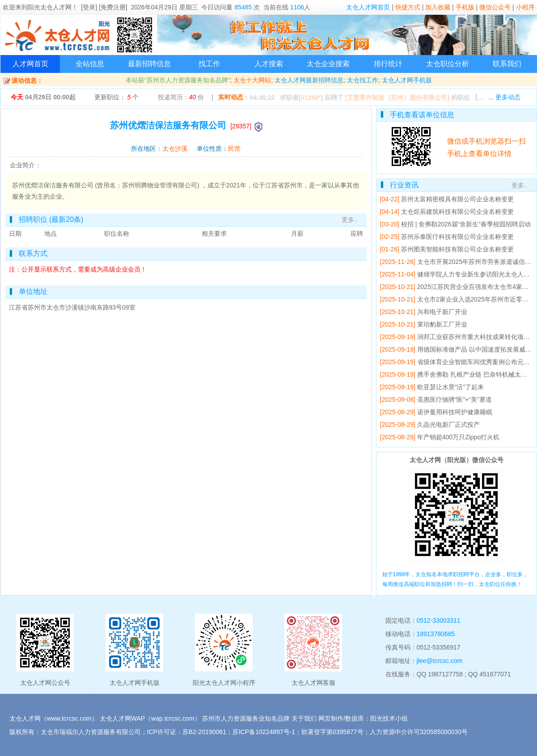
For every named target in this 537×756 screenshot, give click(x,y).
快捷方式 (408, 7)
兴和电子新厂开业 (442, 312)
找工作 (209, 64)
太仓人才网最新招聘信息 (309, 80)
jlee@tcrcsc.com (440, 661)
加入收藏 (438, 7)
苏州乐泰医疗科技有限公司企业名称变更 (457, 237)
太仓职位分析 (448, 64)
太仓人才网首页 (368, 7)
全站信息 (90, 64)
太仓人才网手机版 (407, 80)
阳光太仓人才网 (50, 7)
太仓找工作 (363, 80)
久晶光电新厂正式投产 (448, 425)
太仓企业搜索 (328, 64)
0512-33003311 (439, 620)
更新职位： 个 (117, 97)
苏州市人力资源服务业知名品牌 (246, 718)
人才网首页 (30, 64)
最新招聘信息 (149, 64)
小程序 (525, 7)
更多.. (350, 220)
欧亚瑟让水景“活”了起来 (450, 387)
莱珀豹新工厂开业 (442, 324)
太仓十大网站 (252, 80)
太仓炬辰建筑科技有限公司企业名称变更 (457, 212)
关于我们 (304, 718)
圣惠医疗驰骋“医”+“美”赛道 (455, 399)
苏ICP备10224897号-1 (264, 732)
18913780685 (436, 634)
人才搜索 (269, 64)
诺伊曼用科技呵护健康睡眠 (455, 412)
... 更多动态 (504, 97)
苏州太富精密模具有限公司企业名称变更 (457, 199)
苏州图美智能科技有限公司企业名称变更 (457, 249)
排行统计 (388, 64)
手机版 (465, 7)
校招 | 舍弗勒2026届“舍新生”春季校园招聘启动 (466, 224)
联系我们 (507, 64)
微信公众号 (495, 7)
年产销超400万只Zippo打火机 (458, 437)
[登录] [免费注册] (104, 7)
